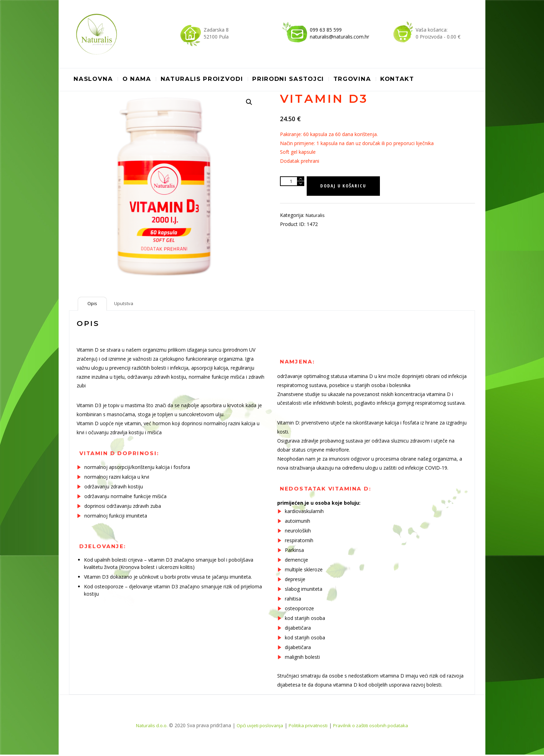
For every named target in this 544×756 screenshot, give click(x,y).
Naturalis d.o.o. (147, 727)
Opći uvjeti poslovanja (258, 727)
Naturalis (316, 216)
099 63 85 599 (326, 30)
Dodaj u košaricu (345, 187)
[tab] (93, 304)
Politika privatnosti (309, 727)
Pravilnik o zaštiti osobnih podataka (375, 727)
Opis (93, 304)
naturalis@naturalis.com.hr (339, 37)
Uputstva (126, 304)
